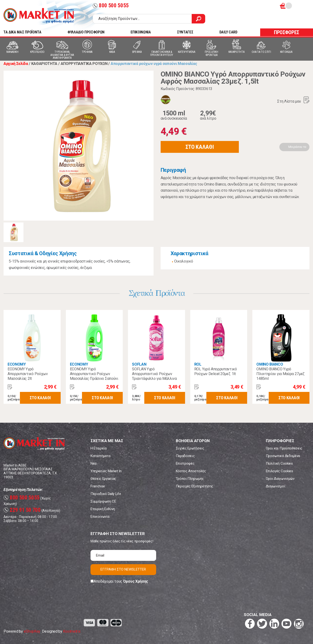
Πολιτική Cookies (279, 463)
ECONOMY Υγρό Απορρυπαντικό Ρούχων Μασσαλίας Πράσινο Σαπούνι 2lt (94, 376)
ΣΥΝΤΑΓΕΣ (185, 32)
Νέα (93, 463)
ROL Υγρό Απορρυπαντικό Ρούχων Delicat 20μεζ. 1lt (216, 371)
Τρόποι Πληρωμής (190, 479)
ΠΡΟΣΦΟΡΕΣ (287, 32)
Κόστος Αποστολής (191, 471)
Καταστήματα (100, 456)
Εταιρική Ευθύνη (103, 509)
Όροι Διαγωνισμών (280, 479)
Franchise (98, 486)
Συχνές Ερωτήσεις (190, 448)
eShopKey (32, 631)
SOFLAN (139, 364)
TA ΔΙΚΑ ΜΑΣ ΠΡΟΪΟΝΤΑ (22, 32)
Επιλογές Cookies (279, 471)
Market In (39, 16)
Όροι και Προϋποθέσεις (284, 448)
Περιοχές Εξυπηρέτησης (195, 486)
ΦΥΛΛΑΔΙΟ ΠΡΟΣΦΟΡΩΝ (86, 32)
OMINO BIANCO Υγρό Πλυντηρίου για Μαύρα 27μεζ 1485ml (280, 374)
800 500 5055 (111, 6)
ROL (198, 364)
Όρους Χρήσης (136, 581)
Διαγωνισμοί (275, 486)
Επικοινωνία (100, 517)
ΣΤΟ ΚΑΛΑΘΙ (200, 147)
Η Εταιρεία (99, 448)
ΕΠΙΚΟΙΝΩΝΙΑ (141, 32)
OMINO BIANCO (270, 364)
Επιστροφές (185, 463)
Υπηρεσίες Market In (106, 471)
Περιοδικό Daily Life (106, 494)
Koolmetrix (72, 631)
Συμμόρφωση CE (103, 501)
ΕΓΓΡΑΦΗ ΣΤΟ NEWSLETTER (123, 569)
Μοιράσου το (297, 147)
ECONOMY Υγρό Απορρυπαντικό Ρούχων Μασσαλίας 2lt (28, 374)
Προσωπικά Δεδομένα (283, 456)
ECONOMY (17, 364)
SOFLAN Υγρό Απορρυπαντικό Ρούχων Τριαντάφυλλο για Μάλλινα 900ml (154, 376)
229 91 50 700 (22, 510)
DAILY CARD (228, 32)
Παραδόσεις (185, 456)
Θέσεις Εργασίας (103, 479)
